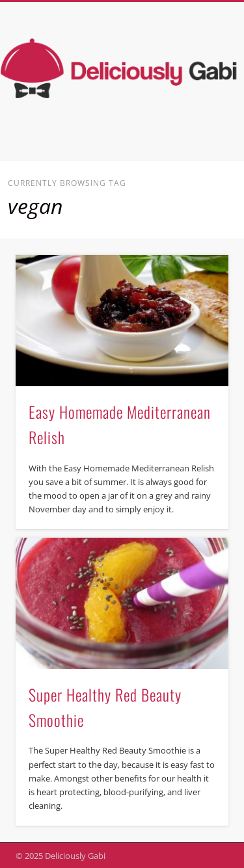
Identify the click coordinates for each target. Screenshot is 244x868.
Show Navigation (197, 116)
